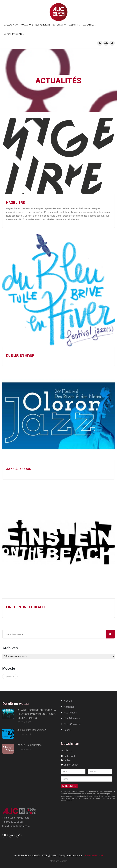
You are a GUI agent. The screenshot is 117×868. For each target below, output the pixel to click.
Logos (67, 730)
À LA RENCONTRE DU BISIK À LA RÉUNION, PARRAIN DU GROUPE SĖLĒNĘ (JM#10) (37, 714)
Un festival (68, 756)
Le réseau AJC (10, 25)
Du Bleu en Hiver (20, 355)
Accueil (68, 701)
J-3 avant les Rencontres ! (32, 730)
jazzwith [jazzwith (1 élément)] (10, 677)
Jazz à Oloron (19, 469)
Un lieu (66, 760)
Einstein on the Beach (25, 607)
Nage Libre (15, 203)
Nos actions (70, 713)
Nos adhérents (43, 25)
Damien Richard (94, 856)
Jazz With (73, 25)
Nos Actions (27, 25)
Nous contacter (72, 724)
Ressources (58, 25)
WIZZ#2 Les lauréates (29, 745)
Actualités (89, 25)
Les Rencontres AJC (13, 34)
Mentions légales (59, 861)
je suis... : (66, 750)
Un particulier (69, 765)
